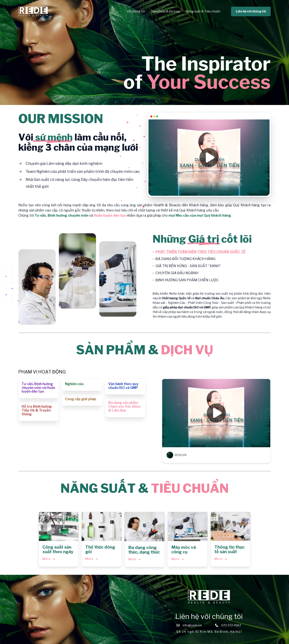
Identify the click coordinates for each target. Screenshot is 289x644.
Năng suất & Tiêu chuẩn (203, 11)
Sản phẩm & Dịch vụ (165, 11)
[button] (39, 389)
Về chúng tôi (136, 11)
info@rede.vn (192, 625)
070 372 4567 (231, 625)
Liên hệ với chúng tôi (251, 11)
